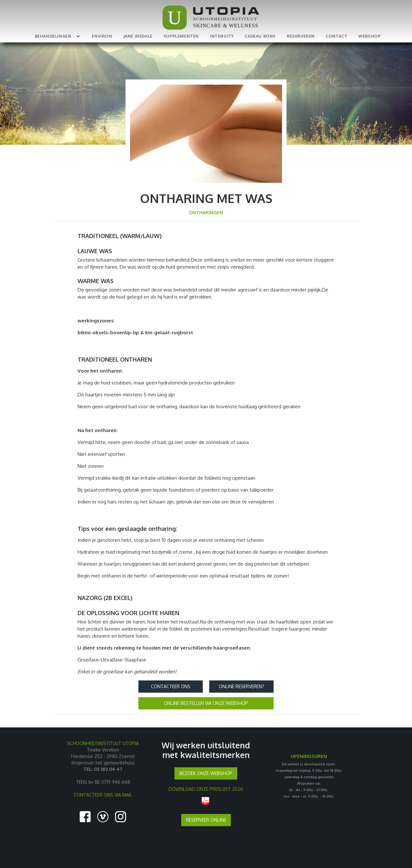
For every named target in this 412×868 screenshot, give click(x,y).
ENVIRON (102, 36)
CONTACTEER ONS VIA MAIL (103, 795)
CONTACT (337, 36)
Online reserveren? (242, 686)
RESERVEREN (301, 36)
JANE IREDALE (138, 36)
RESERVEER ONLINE (206, 820)
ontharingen (206, 212)
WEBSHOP (369, 36)
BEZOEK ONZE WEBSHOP (206, 773)
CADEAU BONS (260, 36)
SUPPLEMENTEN (181, 36)
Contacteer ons (171, 686)
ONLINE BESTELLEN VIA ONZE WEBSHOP (206, 703)
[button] (56, 36)
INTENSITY (222, 36)
